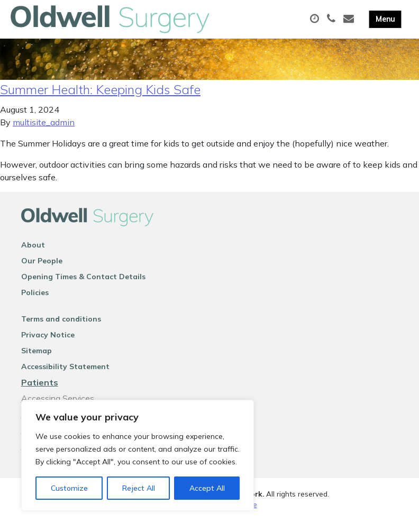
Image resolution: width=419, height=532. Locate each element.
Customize (69, 488)
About (33, 256)
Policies (35, 304)
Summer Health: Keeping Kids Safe (100, 101)
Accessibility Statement (65, 378)
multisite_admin (44, 134)
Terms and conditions (61, 331)
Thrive (247, 516)
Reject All (139, 488)
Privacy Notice (48, 346)
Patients (40, 394)
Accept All (207, 488)
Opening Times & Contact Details (83, 288)
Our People (42, 272)
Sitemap (37, 362)
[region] (138, 455)
